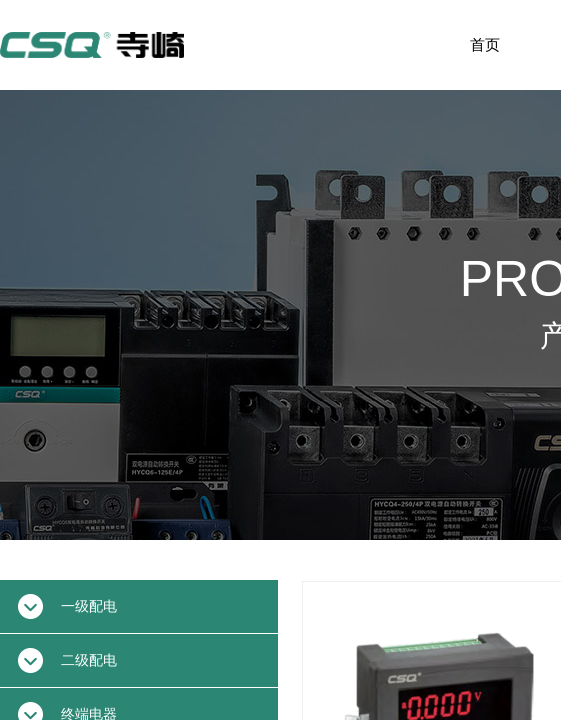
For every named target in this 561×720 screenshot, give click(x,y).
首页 (485, 45)
